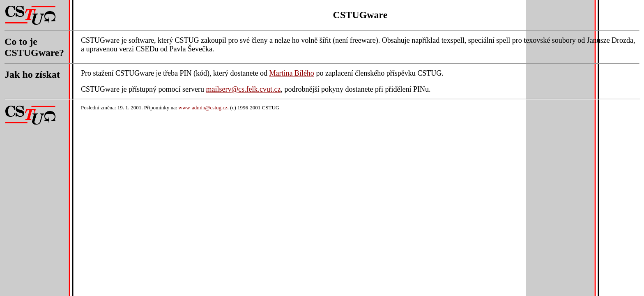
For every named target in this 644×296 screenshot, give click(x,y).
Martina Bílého (291, 73)
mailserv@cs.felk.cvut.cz (243, 89)
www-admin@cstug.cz (203, 108)
